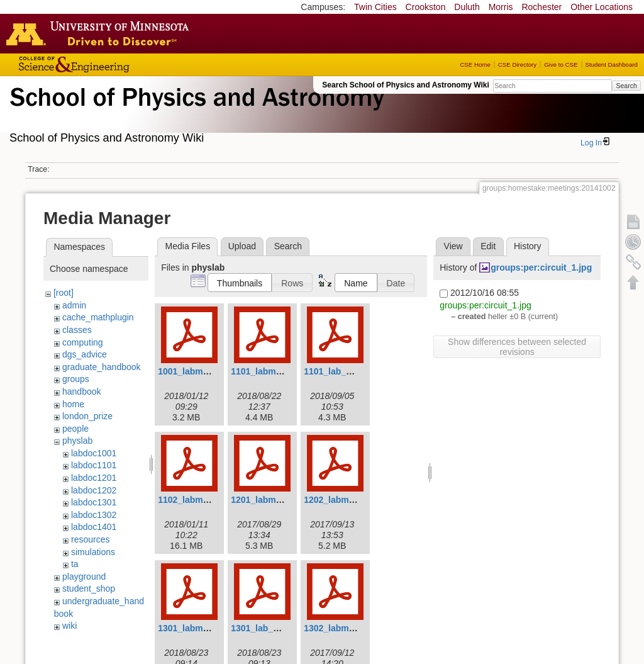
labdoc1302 (94, 515)
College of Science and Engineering (113, 65)
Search (626, 86)
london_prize (87, 416)
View (453, 246)
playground (84, 577)
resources (90, 539)
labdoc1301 (94, 502)
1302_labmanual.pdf (346, 628)
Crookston (426, 7)
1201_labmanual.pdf (273, 500)
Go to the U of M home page (101, 33)
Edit (488, 246)
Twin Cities (375, 7)
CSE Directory (517, 65)
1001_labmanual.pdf (200, 371)
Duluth (467, 7)
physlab (77, 441)
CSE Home (475, 65)
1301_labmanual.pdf (200, 628)
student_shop (89, 588)
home (73, 404)
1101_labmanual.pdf (273, 371)
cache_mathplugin (98, 317)
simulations (93, 552)
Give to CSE (561, 65)
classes (77, 330)
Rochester (541, 7)
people (75, 429)
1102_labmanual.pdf (200, 500)
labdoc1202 (94, 490)
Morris (501, 7)
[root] (64, 293)
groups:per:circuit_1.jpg (541, 267)
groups (76, 379)
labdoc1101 (94, 465)
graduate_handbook (102, 367)
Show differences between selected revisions (517, 347)
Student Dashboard (612, 65)
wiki (69, 626)
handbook (82, 391)
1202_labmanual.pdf (346, 500)
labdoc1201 (94, 478)
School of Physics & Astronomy (195, 112)
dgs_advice (85, 354)
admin (74, 305)
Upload (242, 246)
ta (75, 564)
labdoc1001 (94, 453)
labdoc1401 (94, 527)
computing (83, 342)
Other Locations (602, 7)
